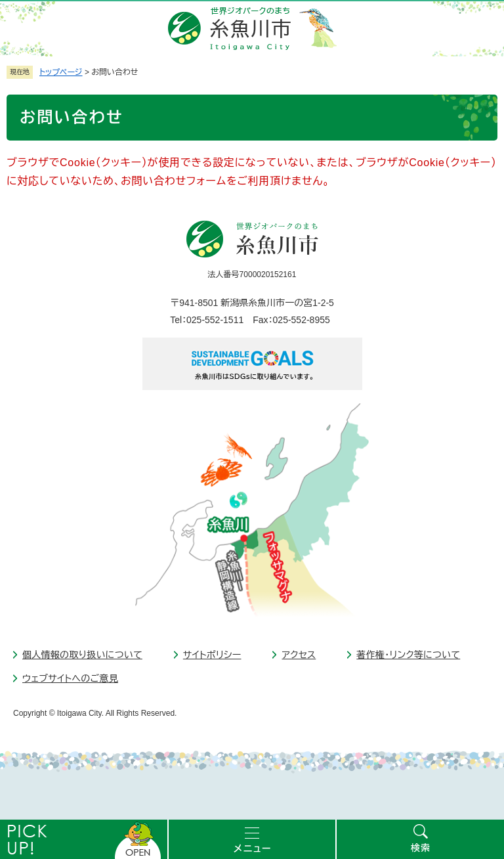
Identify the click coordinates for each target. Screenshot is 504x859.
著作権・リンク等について (408, 655)
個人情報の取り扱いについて (82, 655)
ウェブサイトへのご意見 (70, 678)
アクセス (299, 655)
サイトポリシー (212, 655)
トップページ (61, 72)
